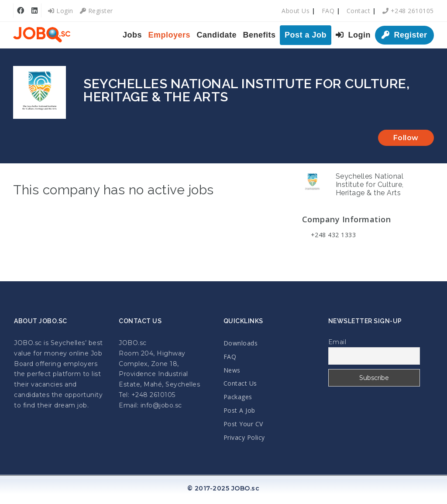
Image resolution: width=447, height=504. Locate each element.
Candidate (217, 35)
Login (61, 11)
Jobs (132, 35)
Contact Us (240, 383)
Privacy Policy (244, 437)
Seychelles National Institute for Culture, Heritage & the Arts (370, 185)
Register (96, 11)
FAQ (328, 11)
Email (337, 342)
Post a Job (306, 35)
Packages (238, 397)
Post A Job (239, 410)
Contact (359, 11)
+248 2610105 (408, 11)
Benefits (260, 35)
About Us (296, 11)
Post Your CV (243, 424)
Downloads (241, 343)
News (232, 370)
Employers (170, 35)
